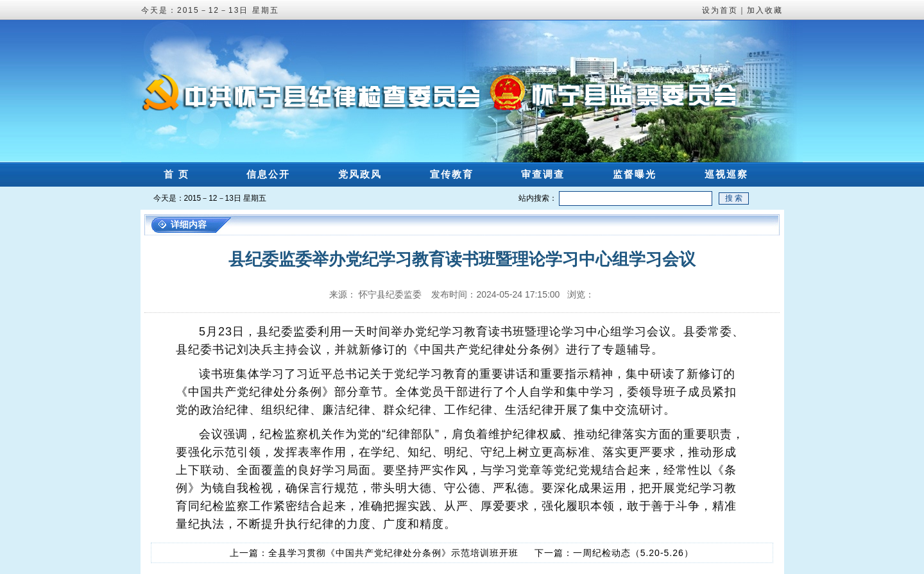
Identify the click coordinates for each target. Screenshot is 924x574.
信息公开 (268, 174)
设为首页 (720, 10)
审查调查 (543, 174)
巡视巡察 (726, 174)
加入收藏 (765, 10)
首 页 (176, 174)
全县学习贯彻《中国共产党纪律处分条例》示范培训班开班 (393, 553)
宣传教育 (452, 174)
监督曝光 (635, 174)
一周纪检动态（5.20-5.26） (633, 553)
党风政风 (360, 174)
